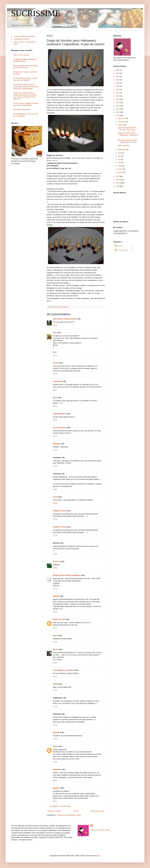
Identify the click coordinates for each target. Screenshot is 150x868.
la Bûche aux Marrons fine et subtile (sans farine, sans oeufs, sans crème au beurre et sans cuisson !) (25, 96)
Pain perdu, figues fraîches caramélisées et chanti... (127, 141)
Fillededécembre (60, 414)
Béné (55, 398)
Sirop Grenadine (59, 428)
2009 (118, 177)
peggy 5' (56, 788)
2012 (118, 109)
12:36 (55, 725)
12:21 (55, 589)
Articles (119, 246)
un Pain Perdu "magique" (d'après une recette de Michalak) (26, 104)
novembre (122, 122)
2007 (118, 183)
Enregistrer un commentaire (60, 806)
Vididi (55, 746)
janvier (121, 172)
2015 (118, 99)
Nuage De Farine (60, 511)
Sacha (55, 649)
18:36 (55, 568)
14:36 (55, 503)
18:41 (55, 801)
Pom (55, 333)
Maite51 (56, 596)
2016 (118, 96)
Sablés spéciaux (124, 146)
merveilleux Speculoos (22, 110)
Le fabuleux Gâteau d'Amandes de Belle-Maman (25, 60)
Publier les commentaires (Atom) (69, 815)
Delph (55, 684)
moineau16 (57, 381)
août (120, 153)
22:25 (55, 663)
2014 (118, 103)
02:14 (55, 355)
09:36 (55, 420)
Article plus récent (54, 811)
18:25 (55, 554)
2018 (118, 90)
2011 (118, 112)
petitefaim (57, 769)
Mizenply (56, 444)
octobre (121, 125)
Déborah (56, 732)
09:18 (55, 406)
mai (120, 159)
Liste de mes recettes (21, 55)
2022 (118, 77)
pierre (55, 636)
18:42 (55, 690)
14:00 (55, 489)
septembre (122, 150)
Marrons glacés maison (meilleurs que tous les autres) (26, 67)
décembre (122, 118)
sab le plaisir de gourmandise (65, 319)
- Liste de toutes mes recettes (24, 36)
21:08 (55, 642)
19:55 (55, 762)
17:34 (55, 519)
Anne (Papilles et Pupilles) (63, 670)
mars (120, 166)
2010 (118, 116)
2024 (118, 73)
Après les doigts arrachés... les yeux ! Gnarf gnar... (128, 129)
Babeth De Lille (59, 619)
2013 (118, 106)
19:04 (55, 780)
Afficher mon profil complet (100, 830)
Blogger (97, 856)
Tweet (55, 497)
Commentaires (121, 250)
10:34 (55, 450)
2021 (118, 80)
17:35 (55, 535)
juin (119, 156)
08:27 (55, 390)
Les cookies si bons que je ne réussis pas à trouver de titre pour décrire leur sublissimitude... (26, 87)
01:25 (55, 325)
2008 (118, 180)
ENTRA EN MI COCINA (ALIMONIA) (67, 575)
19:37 (55, 628)
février (120, 169)
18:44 (55, 707)
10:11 (55, 436)
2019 (118, 86)
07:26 (55, 374)
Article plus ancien (98, 811)
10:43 (55, 466)
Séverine (56, 562)
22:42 (55, 677)
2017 (118, 93)
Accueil (76, 811)
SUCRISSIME (36, 13)
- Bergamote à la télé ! (21, 39)
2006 (118, 186)
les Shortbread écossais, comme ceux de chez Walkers (25, 79)
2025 (118, 70)
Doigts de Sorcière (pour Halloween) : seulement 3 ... (128, 135)
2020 (118, 83)
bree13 (56, 363)
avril (120, 163)
